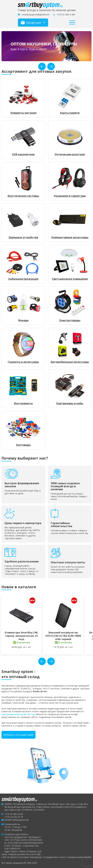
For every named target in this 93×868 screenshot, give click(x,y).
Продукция (31, 23)
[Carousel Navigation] (46, 66)
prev (42, 66)
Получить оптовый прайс (19, 735)
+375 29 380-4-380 (66, 15)
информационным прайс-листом (18, 714)
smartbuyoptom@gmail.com (36, 15)
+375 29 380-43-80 (14, 814)
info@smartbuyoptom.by (17, 820)
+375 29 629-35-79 (14, 817)
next (51, 66)
